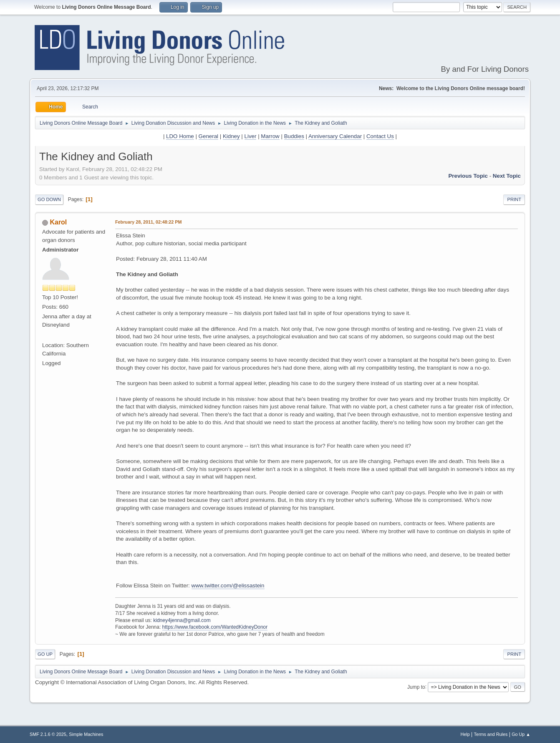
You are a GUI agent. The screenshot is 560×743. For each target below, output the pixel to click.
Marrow (270, 136)
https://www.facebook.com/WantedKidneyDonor (215, 627)
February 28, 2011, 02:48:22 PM (148, 222)
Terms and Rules (491, 734)
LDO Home (180, 136)
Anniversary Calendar (335, 136)
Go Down (49, 199)
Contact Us (380, 136)
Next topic (507, 176)
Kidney (231, 136)
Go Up (45, 654)
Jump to (416, 687)
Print (514, 199)
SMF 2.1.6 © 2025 (48, 734)
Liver (251, 136)
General (208, 136)
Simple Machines (86, 734)
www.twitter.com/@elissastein (228, 586)
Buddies (294, 136)
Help (465, 734)
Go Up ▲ (521, 734)
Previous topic (468, 176)
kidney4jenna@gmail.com (182, 620)
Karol (58, 222)
